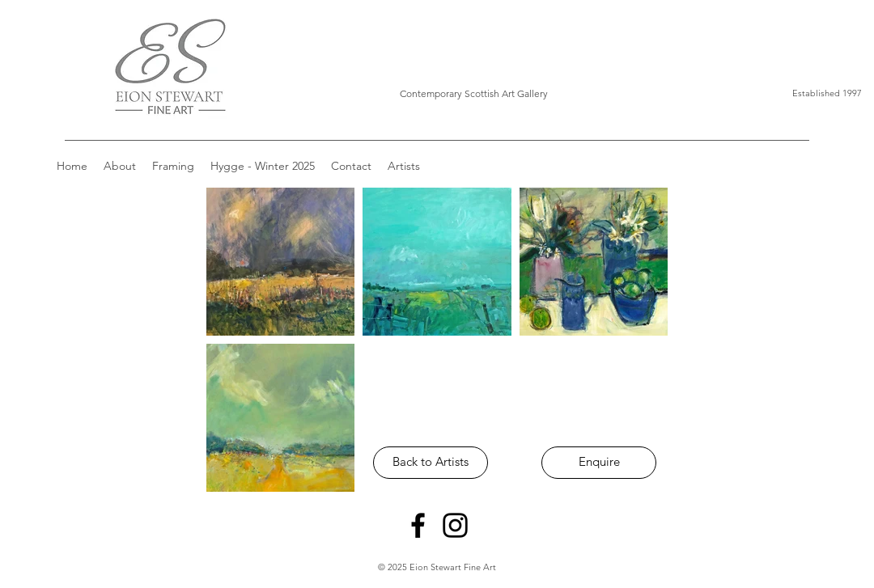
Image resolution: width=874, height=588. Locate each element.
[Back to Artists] (431, 463)
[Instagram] (455, 525)
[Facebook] (418, 525)
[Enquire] (599, 463)
